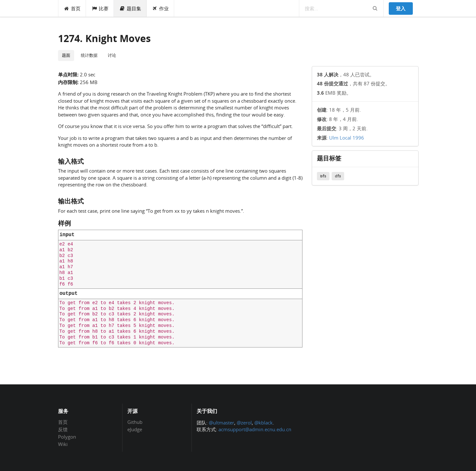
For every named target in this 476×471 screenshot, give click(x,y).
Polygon (67, 437)
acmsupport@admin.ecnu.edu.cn (255, 429)
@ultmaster (221, 423)
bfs (323, 176)
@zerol (244, 423)
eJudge (135, 429)
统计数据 (89, 55)
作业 (161, 8)
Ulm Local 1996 (347, 138)
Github (135, 422)
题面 (66, 55)
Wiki (63, 444)
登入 (401, 8)
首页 (72, 8)
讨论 (112, 55)
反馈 (63, 429)
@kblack (263, 423)
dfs (338, 176)
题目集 (130, 8)
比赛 (100, 8)
